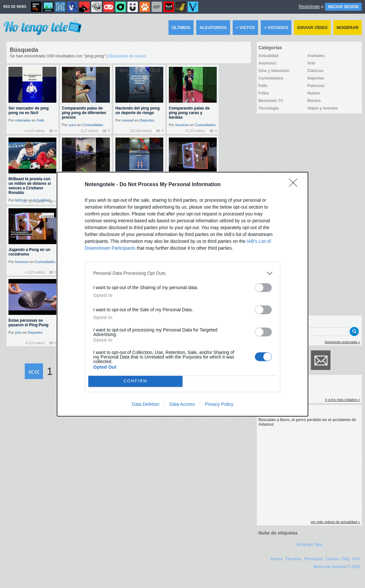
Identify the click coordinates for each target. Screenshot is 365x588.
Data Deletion (146, 404)
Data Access (182, 404)
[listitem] (182, 273)
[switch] (263, 288)
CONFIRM (135, 381)
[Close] (295, 185)
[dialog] (182, 294)
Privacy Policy (219, 404)
